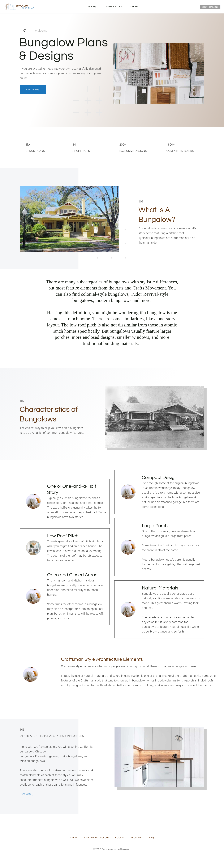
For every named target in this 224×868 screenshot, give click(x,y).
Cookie (119, 838)
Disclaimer (136, 838)
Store (134, 7)
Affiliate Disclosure (97, 838)
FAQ (152, 838)
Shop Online (210, 7)
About (74, 838)
